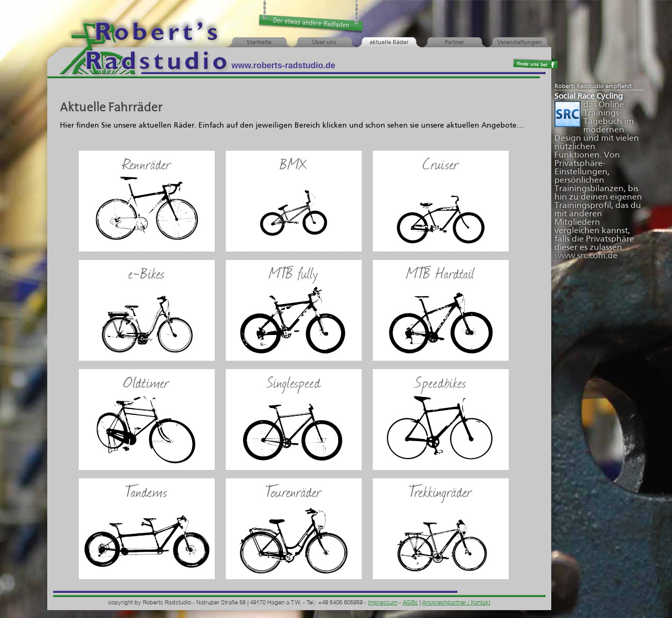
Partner (454, 43)
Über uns (324, 43)
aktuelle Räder (389, 43)
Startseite (259, 43)
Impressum (383, 603)
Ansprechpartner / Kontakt (456, 603)
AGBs (410, 603)
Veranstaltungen (519, 43)
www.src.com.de (586, 256)
